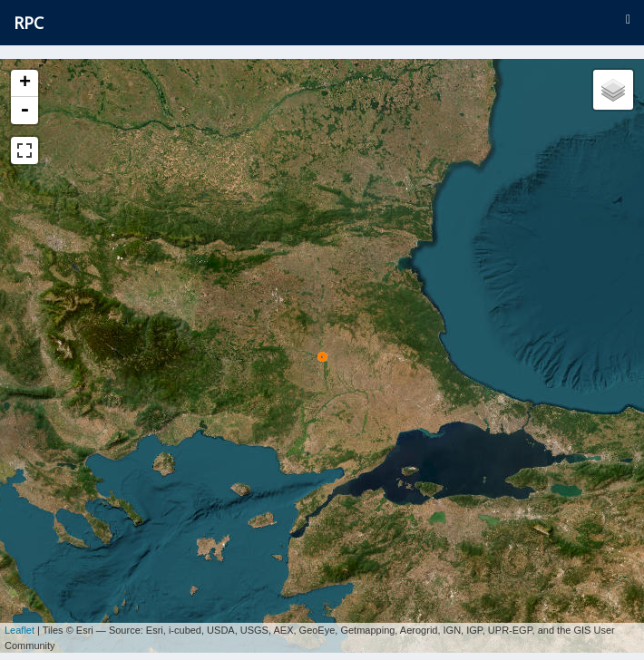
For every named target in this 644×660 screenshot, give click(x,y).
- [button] (24, 111)
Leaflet (20, 624)
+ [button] (25, 83)
